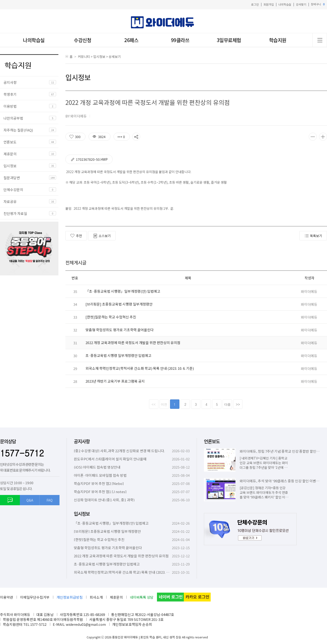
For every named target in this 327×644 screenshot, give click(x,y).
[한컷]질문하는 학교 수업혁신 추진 (111, 317)
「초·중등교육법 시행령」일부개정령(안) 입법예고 (123, 291)
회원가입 (269, 4)
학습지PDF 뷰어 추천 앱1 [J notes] (100, 492)
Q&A (30, 500)
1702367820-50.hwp (89, 159)
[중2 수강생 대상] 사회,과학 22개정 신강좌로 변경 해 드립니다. (119, 451)
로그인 (255, 4)
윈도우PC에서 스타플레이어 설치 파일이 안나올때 (110, 459)
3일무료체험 (229, 40)
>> (238, 404)
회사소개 (96, 597)
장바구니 (318, 4)
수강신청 (82, 40)
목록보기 (313, 236)
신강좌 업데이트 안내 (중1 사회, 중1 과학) (104, 500)
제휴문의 (10, 154)
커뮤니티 (84, 57)
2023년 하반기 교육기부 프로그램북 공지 (115, 381)
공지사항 (10, 82)
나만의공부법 (13, 118)
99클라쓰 (180, 40)
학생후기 (10, 94)
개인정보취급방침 (70, 597)
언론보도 (10, 142)
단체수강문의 (13, 190)
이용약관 (7, 597)
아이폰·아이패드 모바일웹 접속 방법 (100, 475)
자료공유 (10, 201)
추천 (76, 236)
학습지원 (278, 40)
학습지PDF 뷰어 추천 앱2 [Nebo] (99, 483)
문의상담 (8, 441)
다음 (227, 404)
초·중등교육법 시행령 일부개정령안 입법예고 (118, 355)
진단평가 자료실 (15, 213)
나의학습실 (285, 4)
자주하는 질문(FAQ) (18, 130)
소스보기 (102, 236)
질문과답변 (12, 178)
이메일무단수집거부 (35, 597)
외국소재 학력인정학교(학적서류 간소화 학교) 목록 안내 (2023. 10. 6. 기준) (140, 368)
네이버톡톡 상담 (142, 597)
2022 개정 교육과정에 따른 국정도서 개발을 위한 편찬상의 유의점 (133, 343)
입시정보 (10, 166)
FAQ (50, 500)
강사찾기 (301, 4)
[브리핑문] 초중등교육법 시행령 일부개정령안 (119, 304)
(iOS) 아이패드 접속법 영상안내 (97, 467)
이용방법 (10, 106)
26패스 (131, 40)
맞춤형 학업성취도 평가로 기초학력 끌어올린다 (120, 330)
